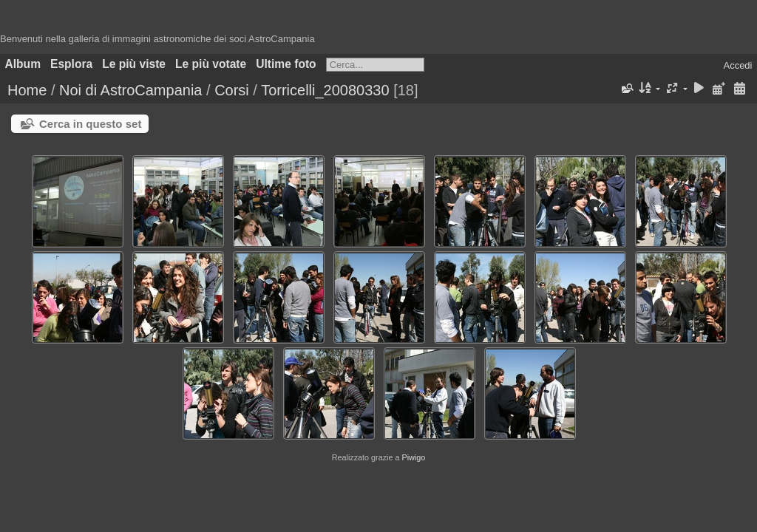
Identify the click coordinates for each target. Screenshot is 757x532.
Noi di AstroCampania (130, 90)
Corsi (232, 90)
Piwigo (413, 457)
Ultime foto (286, 64)
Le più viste (134, 64)
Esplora (71, 64)
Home (27, 90)
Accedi (737, 65)
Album (23, 64)
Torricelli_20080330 (325, 90)
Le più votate (211, 64)
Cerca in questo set (90, 124)
